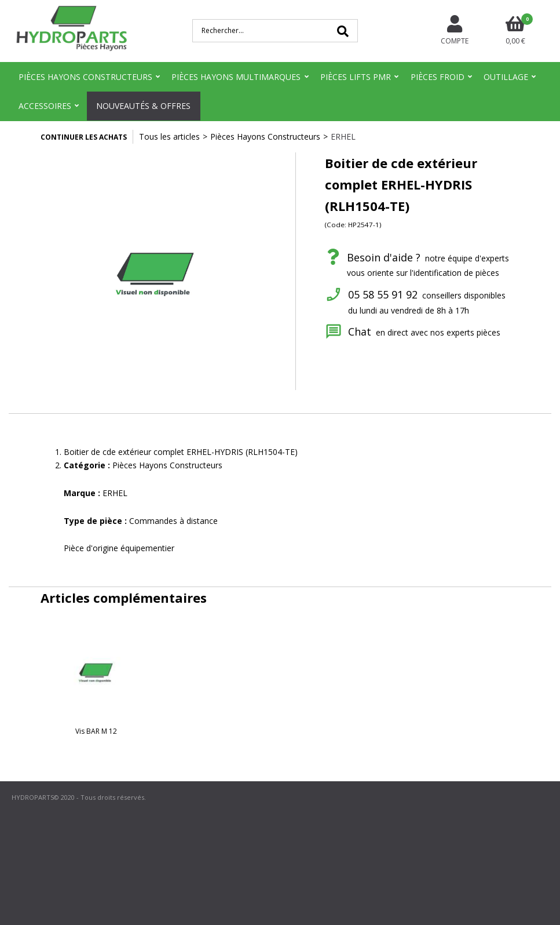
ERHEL (343, 136)
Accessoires (45, 106)
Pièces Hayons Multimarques (236, 77)
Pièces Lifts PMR (356, 77)
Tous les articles (169, 136)
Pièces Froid (438, 77)
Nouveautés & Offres (143, 106)
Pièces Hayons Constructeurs (85, 77)
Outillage (506, 77)
